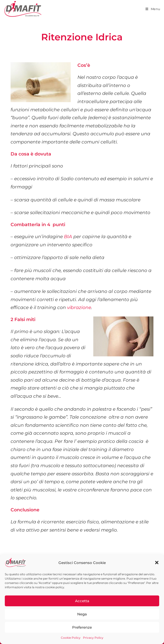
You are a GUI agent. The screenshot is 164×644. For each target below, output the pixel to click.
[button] (157, 563)
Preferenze (82, 627)
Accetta (82, 601)
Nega (82, 614)
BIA (68, 237)
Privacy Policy (93, 638)
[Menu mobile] (153, 9)
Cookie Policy (71, 638)
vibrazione (79, 307)
